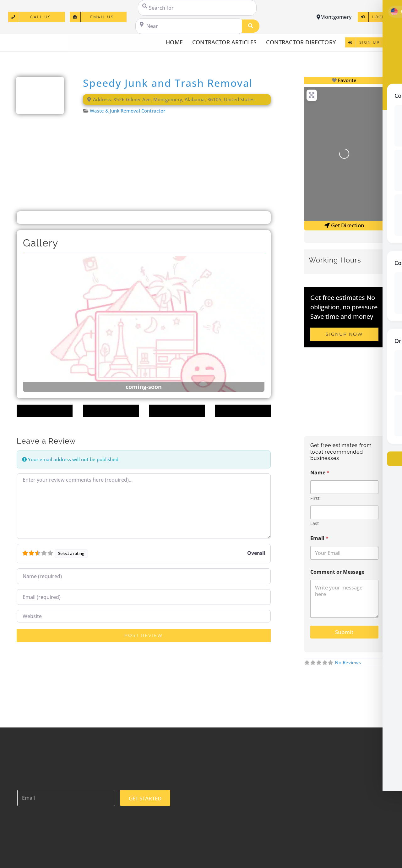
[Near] (190, 26)
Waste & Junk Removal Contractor (128, 111)
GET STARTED (145, 798)
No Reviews (348, 662)
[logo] (35, 39)
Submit (344, 632)
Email (319, 538)
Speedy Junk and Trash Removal (168, 83)
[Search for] (197, 8)
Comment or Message (337, 572)
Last (315, 523)
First (315, 498)
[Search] (251, 26)
